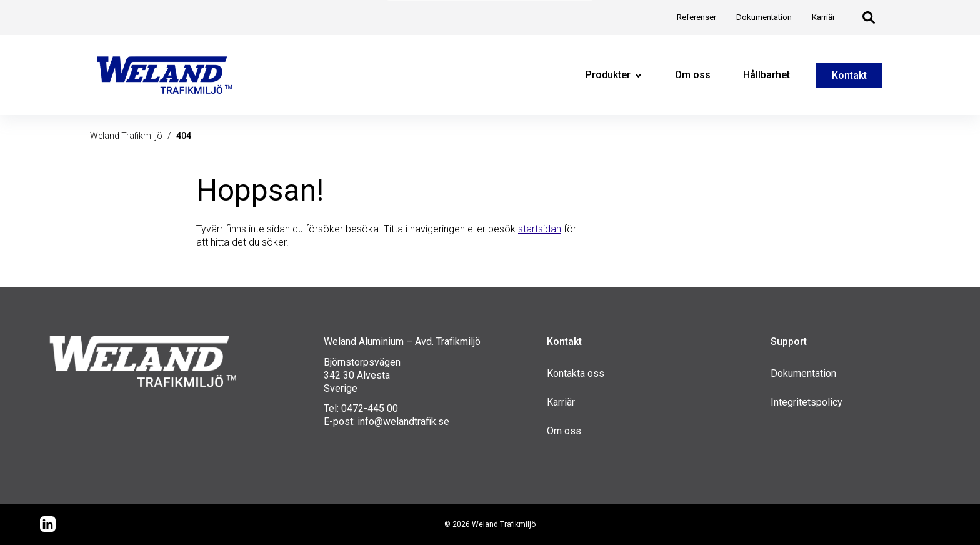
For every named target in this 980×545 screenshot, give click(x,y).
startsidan (540, 229)
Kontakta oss (576, 373)
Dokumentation (803, 373)
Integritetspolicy (807, 402)
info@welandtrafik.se (403, 422)
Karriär (561, 402)
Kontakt (849, 75)
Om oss (564, 431)
